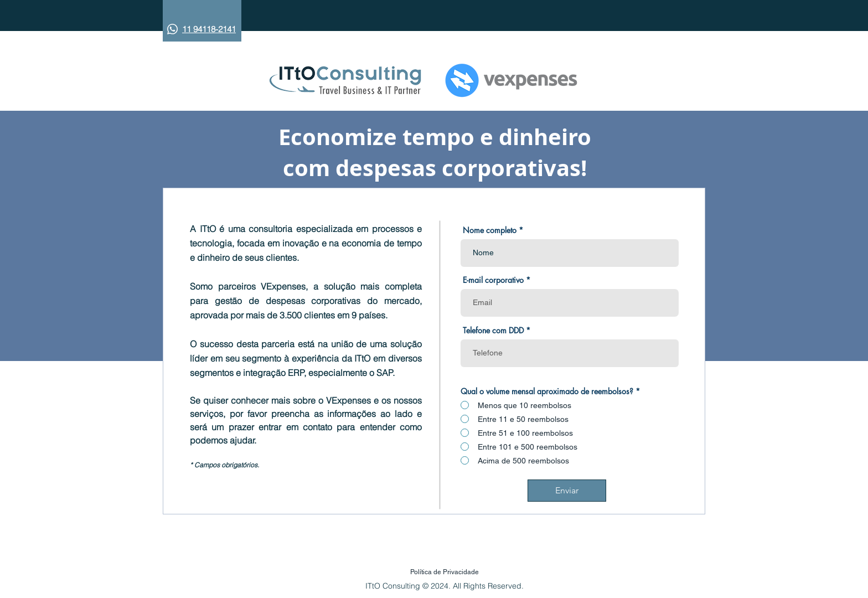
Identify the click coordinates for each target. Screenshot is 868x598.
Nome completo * (493, 230)
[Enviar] (567, 491)
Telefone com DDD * (497, 331)
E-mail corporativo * (497, 280)
